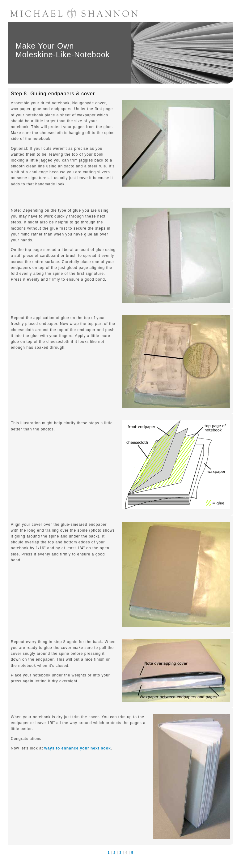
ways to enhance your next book (77, 748)
